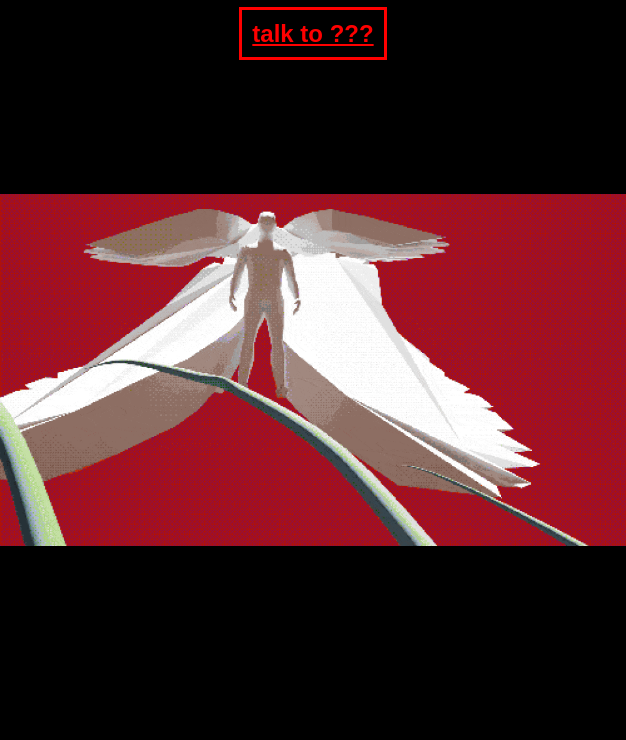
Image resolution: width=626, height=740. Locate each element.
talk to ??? (312, 33)
